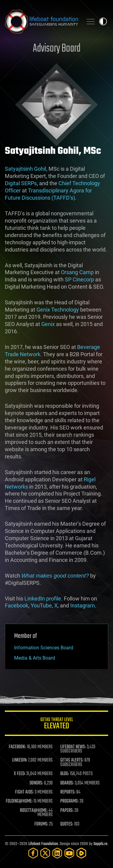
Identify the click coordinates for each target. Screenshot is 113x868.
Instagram (83, 605)
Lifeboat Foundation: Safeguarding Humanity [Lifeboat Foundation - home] (41, 21)
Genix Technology (58, 310)
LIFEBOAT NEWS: (73, 747)
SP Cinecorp (79, 279)
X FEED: (20, 774)
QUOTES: (67, 824)
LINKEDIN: (20, 760)
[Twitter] (45, 853)
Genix (48, 324)
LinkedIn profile (43, 599)
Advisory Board (57, 49)
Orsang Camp (77, 272)
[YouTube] (69, 853)
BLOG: (65, 774)
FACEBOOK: (17, 747)
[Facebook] (33, 853)
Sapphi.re (100, 844)
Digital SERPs (21, 183)
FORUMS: (41, 824)
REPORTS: (68, 792)
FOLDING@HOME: (19, 801)
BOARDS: (67, 783)
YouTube (41, 605)
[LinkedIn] (57, 853)
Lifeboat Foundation (43, 844)
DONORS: (36, 783)
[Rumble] (81, 853)
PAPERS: (67, 811)
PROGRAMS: (69, 801)
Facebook (17, 605)
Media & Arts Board (35, 658)
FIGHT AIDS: (24, 792)
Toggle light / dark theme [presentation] (103, 21)
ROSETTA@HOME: (34, 811)
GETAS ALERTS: (72, 760)
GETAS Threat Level (56, 724)
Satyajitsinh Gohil (25, 169)
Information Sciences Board (44, 648)
